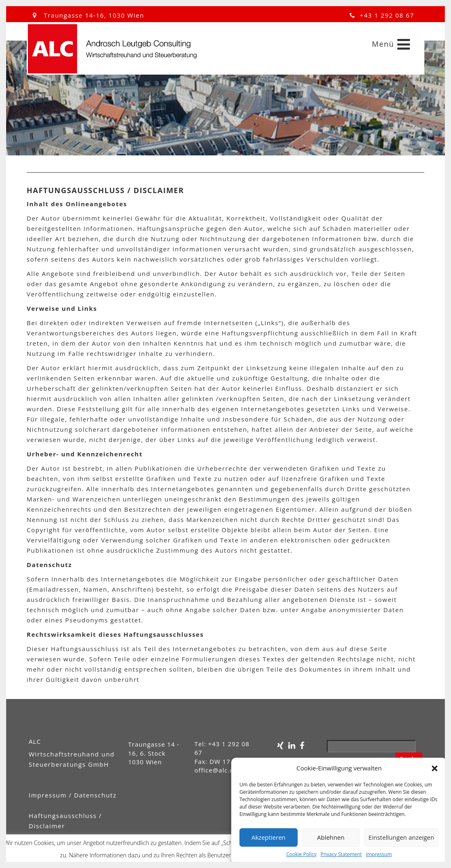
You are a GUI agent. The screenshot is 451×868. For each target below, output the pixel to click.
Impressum (379, 854)
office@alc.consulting (229, 770)
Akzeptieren (268, 837)
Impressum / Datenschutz (73, 795)
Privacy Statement (341, 854)
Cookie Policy (301, 854)
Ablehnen (331, 837)
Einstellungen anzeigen (401, 837)
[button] (435, 768)
